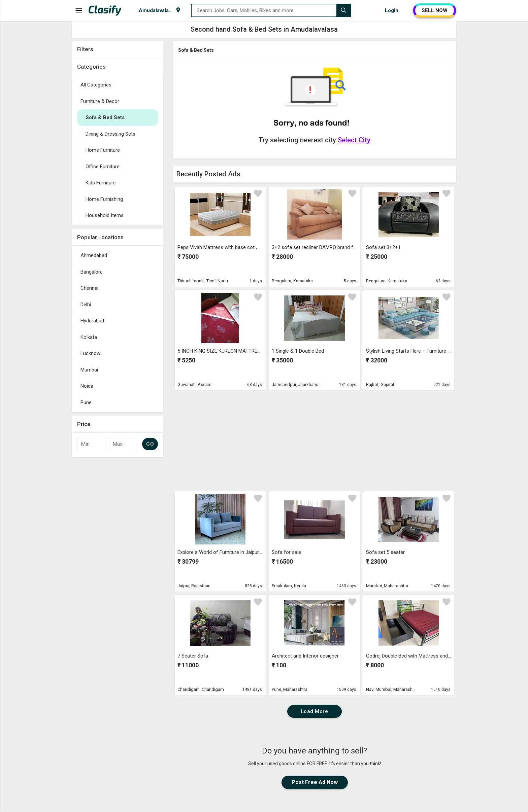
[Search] (343, 10)
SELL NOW (435, 10)
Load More (315, 711)
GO (150, 444)
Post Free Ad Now (315, 782)
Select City (354, 140)
